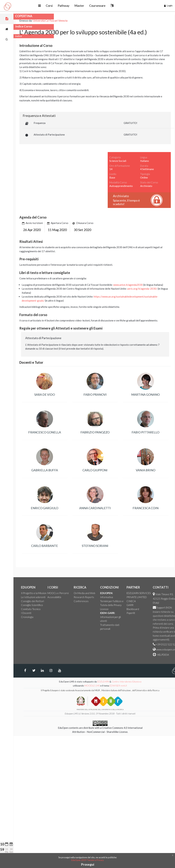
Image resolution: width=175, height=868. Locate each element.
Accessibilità (85, 597)
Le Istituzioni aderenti (64, 597)
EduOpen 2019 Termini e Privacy (88, 860)
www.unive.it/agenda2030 (158, 285)
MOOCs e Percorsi (88, 593)
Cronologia (57, 617)
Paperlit (161, 613)
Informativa (137, 597)
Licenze (135, 609)
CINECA (161, 601)
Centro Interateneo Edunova (157, 682)
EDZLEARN (133, 682)
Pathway (82, 6)
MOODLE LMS (122, 686)
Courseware (115, 6)
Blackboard (163, 609)
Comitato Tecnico (61, 609)
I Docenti (56, 613)
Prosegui (88, 864)
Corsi (67, 6)
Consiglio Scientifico (62, 605)
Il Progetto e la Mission (64, 593)
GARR (160, 605)
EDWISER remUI (149, 686)
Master (97, 6)
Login (168, 5)
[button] (57, 6)
